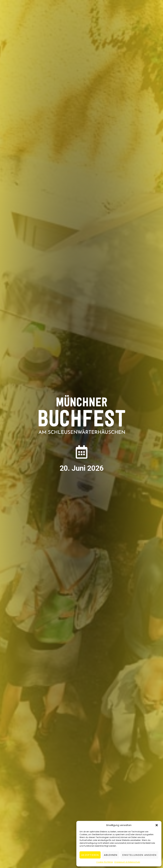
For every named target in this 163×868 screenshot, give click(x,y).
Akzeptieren (90, 855)
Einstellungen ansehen (139, 855)
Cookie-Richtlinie (105, 862)
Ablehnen (111, 855)
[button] (157, 825)
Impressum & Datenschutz (127, 862)
